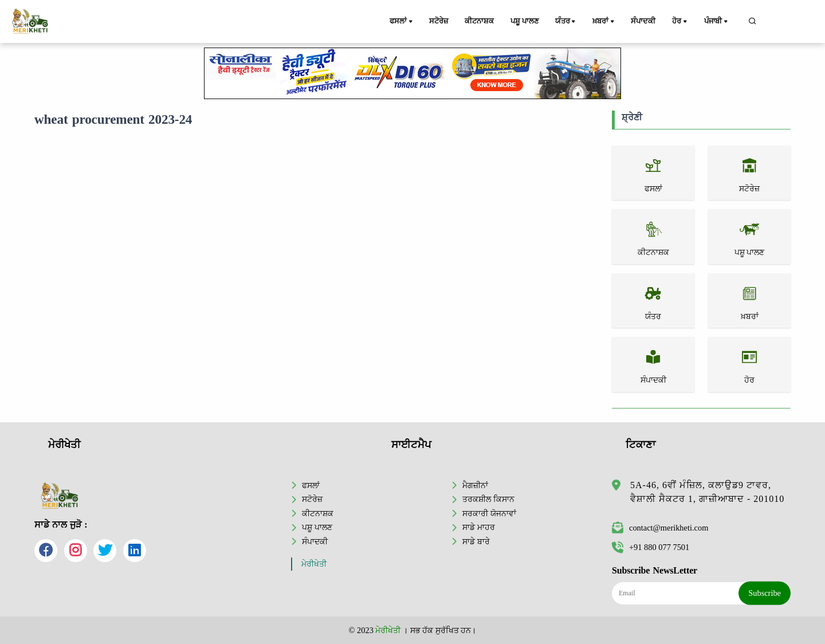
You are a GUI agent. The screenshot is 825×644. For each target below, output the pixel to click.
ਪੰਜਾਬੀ (717, 22)
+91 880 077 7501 (651, 547)
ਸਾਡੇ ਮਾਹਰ (479, 527)
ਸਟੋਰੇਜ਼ (438, 21)
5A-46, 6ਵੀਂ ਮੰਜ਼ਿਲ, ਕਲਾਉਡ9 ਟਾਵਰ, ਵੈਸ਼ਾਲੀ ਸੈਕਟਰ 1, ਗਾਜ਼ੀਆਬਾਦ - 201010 (707, 492)
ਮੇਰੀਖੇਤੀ (314, 564)
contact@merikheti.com (660, 528)
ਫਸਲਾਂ (402, 22)
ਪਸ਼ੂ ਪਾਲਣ (525, 21)
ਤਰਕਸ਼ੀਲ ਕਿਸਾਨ (488, 499)
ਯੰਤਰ (567, 22)
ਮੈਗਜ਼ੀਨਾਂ (475, 485)
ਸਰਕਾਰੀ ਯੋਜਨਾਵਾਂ (489, 513)
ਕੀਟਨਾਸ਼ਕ (480, 21)
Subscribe (765, 593)
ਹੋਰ (681, 22)
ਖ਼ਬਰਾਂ (605, 22)
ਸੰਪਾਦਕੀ (643, 21)
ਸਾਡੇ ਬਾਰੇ (476, 541)
